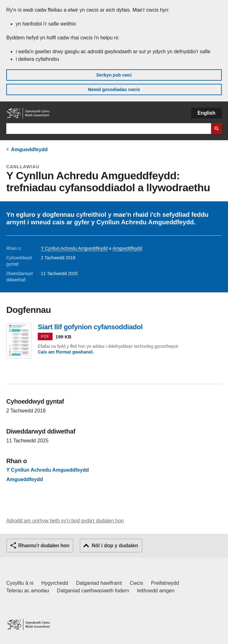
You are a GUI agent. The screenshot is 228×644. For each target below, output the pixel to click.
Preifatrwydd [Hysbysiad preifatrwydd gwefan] (165, 583)
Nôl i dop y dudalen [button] (115, 546)
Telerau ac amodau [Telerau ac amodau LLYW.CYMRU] (28, 591)
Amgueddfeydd (29, 149)
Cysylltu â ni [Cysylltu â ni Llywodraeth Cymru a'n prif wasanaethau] (20, 583)
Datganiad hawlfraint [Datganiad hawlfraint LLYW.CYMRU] (99, 583)
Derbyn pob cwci (114, 75)
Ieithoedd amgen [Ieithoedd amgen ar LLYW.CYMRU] (156, 591)
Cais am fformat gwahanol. (66, 352)
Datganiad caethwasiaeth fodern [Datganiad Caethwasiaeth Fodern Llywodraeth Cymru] (93, 591)
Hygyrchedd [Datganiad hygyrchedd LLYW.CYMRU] (55, 583)
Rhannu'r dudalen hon (44, 546)
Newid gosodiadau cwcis (114, 89)
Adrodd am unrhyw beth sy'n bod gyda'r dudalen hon (65, 521)
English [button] (206, 113)
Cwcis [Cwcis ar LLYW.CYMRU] (137, 583)
